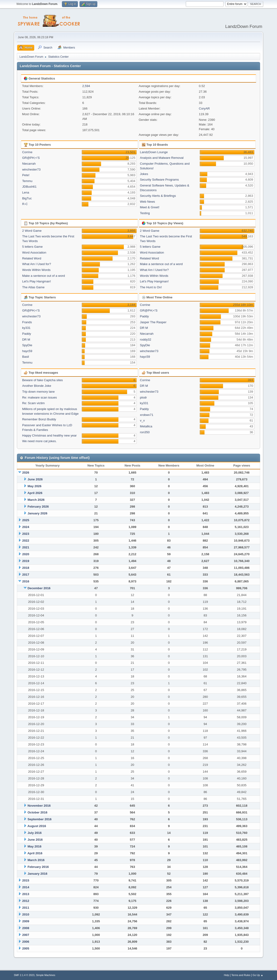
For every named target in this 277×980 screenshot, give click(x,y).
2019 (26, 561)
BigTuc (27, 198)
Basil (25, 357)
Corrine (27, 152)
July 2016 (34, 833)
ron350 (145, 432)
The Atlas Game (33, 287)
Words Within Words (36, 270)
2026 (26, 473)
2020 (26, 554)
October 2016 (37, 812)
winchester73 (31, 169)
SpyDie (27, 345)
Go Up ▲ (258, 975)
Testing (145, 213)
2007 (26, 935)
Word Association (34, 253)
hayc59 (27, 351)
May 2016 (34, 846)
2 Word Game (32, 231)
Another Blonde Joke (37, 386)
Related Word (32, 258)
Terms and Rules (241, 975)
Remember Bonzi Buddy (39, 419)
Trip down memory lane (38, 392)
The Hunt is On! (151, 287)
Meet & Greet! (150, 207)
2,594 (86, 86)
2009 (26, 921)
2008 (26, 928)
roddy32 (146, 340)
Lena (26, 192)
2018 (26, 568)
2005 (26, 948)
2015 (26, 880)
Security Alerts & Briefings (158, 196)
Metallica (146, 426)
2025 (26, 520)
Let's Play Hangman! (36, 281)
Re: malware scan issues (39, 397)
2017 (26, 575)
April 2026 (35, 493)
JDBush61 (29, 187)
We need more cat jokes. (39, 441)
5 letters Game (32, 247)
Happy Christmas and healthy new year (49, 435)
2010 (26, 914)
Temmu (27, 181)
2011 (26, 908)
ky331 (26, 328)
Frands (27, 322)
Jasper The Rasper (153, 322)
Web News (148, 202)
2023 (26, 534)
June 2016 (35, 840)
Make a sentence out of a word (43, 276)
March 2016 (36, 860)
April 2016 (35, 853)
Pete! (26, 175)
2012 (26, 901)
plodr (144, 397)
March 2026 (36, 500)
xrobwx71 (147, 415)
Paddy (27, 334)
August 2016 (37, 826)
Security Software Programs (159, 180)
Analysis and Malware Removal (162, 158)
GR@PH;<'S (31, 158)
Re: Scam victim (33, 403)
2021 (26, 547)
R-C (25, 204)
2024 (26, 527)
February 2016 (38, 867)
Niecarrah (29, 164)
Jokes (144, 174)
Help (226, 975)
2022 (26, 541)
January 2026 (37, 513)
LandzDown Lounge (154, 152)
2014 (26, 887)
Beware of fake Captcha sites (42, 380)
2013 (26, 894)
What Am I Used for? (36, 264)
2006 (26, 942)
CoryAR (204, 108)
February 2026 (38, 507)
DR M (26, 340)
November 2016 (39, 806)
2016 (26, 581)
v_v (142, 420)
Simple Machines (46, 975)
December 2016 (39, 588)
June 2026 (35, 479)
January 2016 (37, 874)
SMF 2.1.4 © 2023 (24, 975)
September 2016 (39, 819)
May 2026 (34, 486)
